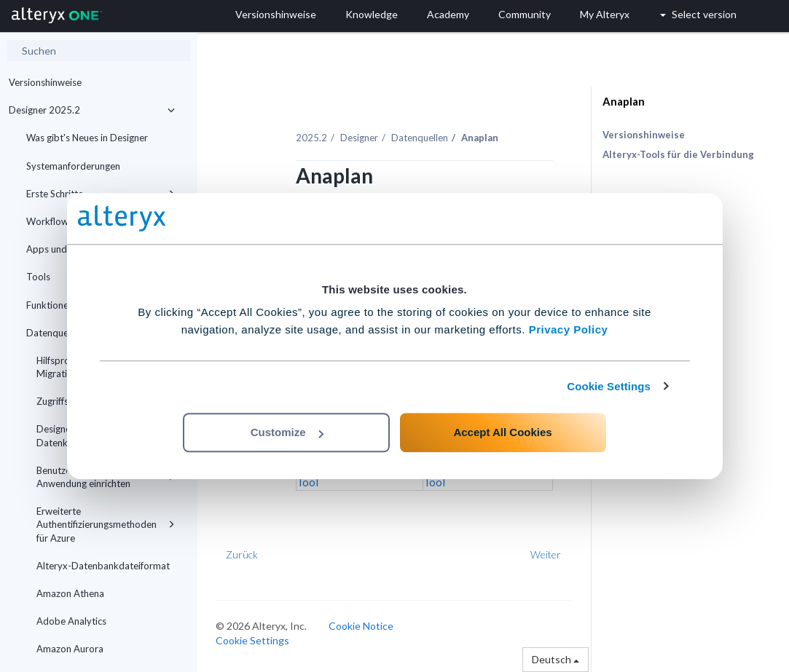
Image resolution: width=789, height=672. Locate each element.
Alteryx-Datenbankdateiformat (103, 566)
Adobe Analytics (71, 621)
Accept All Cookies (502, 432)
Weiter (546, 554)
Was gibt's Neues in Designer (87, 138)
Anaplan (624, 101)
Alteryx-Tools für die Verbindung (678, 154)
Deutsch (556, 659)
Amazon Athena (70, 593)
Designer (359, 138)
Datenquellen (420, 138)
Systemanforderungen (73, 166)
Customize (287, 432)
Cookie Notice (361, 626)
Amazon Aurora (70, 649)
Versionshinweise (45, 82)
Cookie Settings (609, 386)
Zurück (242, 554)
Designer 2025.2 (92, 110)
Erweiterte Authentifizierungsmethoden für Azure (106, 524)
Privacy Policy (569, 329)
